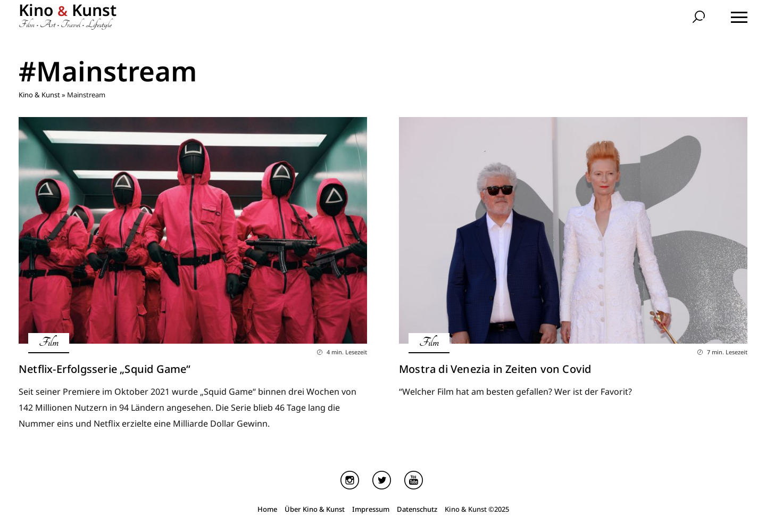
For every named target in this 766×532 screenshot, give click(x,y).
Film (49, 342)
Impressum (371, 509)
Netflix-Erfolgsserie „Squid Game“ (105, 369)
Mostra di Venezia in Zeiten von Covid (495, 369)
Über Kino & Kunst (315, 509)
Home (267, 509)
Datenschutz (417, 509)
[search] (700, 18)
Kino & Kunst (39, 95)
